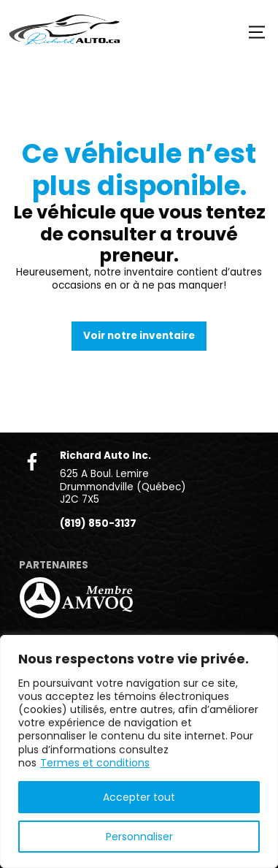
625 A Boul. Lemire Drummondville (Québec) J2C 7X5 (123, 487)
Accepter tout (139, 797)
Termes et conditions (95, 763)
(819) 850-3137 (98, 524)
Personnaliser (139, 837)
